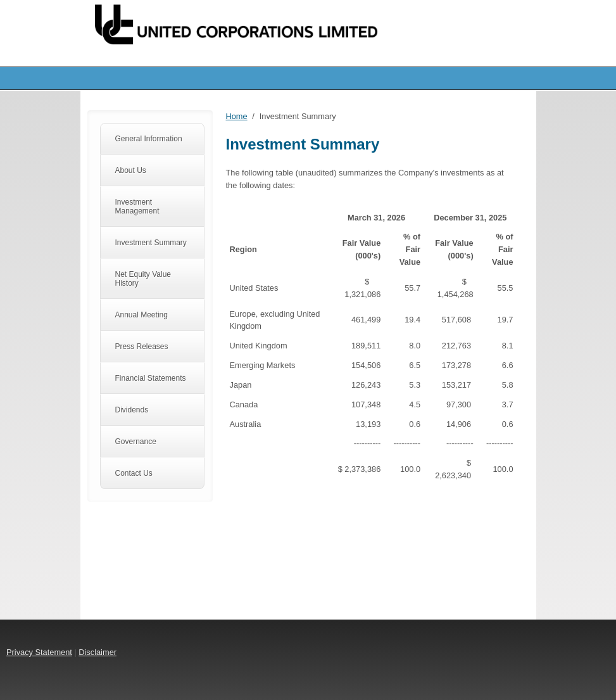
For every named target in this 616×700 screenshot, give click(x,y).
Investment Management (137, 207)
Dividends (132, 410)
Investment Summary (151, 243)
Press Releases (142, 347)
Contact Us (134, 473)
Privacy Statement (39, 652)
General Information (149, 139)
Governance (136, 442)
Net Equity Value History (143, 279)
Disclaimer (97, 652)
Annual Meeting (141, 315)
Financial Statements (151, 378)
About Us (131, 170)
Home (237, 116)
